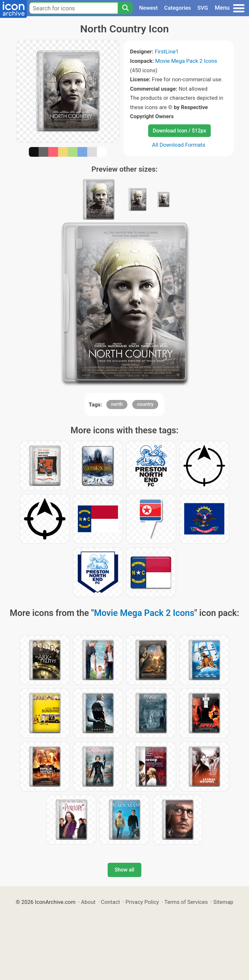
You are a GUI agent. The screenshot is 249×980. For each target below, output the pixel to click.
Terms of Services (186, 902)
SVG (203, 8)
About (88, 902)
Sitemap (223, 902)
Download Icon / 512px (179, 131)
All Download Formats (179, 145)
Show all (124, 870)
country (145, 404)
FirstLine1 (167, 51)
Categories (178, 8)
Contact (110, 902)
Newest (148, 8)
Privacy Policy (142, 902)
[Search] (125, 8)
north (117, 404)
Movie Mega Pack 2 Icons (186, 61)
